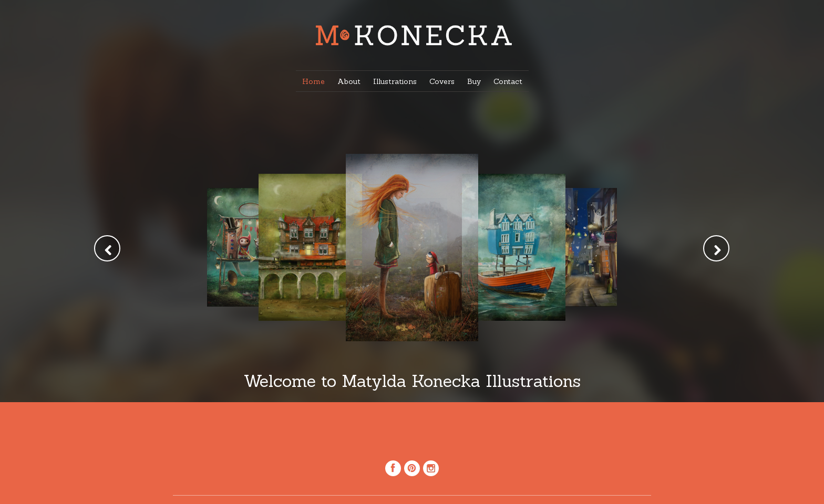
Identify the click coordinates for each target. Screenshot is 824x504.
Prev (107, 248)
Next (716, 248)
